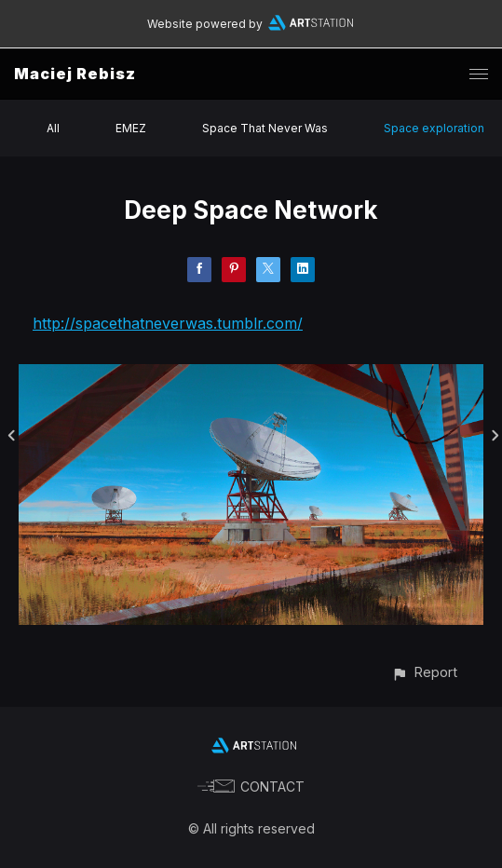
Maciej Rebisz (75, 74)
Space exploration (434, 128)
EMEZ (131, 128)
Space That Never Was (265, 128)
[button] (424, 672)
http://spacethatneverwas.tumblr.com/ (168, 323)
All (53, 128)
